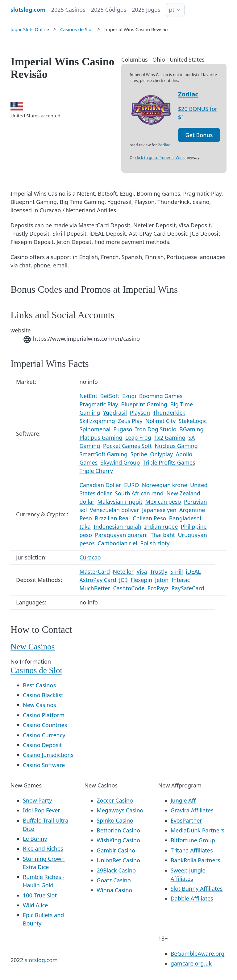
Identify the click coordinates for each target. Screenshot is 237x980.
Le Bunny (35, 839)
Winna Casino (114, 890)
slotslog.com (41, 960)
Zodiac (188, 94)
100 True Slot (40, 895)
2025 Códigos (109, 10)
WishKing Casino (118, 840)
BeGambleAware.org (198, 954)
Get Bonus (199, 135)
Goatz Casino (114, 880)
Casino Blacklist (43, 695)
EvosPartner (186, 820)
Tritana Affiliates (192, 850)
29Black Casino (116, 870)
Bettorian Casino (118, 830)
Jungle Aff (183, 800)
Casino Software (44, 765)
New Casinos (33, 647)
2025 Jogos (146, 10)
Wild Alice (35, 905)
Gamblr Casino (116, 850)
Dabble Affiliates (192, 898)
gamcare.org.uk (191, 963)
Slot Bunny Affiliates (197, 889)
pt (172, 10)
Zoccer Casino (115, 800)
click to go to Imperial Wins (160, 158)
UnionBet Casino (118, 860)
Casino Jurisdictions (48, 755)
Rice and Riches (43, 848)
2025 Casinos (68, 10)
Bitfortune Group (193, 840)
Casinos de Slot (36, 670)
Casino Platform (44, 715)
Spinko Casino (115, 820)
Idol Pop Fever (42, 810)
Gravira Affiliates (192, 810)
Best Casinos (39, 685)
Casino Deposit (42, 745)
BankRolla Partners (195, 860)
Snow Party (37, 800)
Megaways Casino (120, 810)
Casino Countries (45, 725)
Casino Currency (44, 735)
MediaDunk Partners (197, 830)
